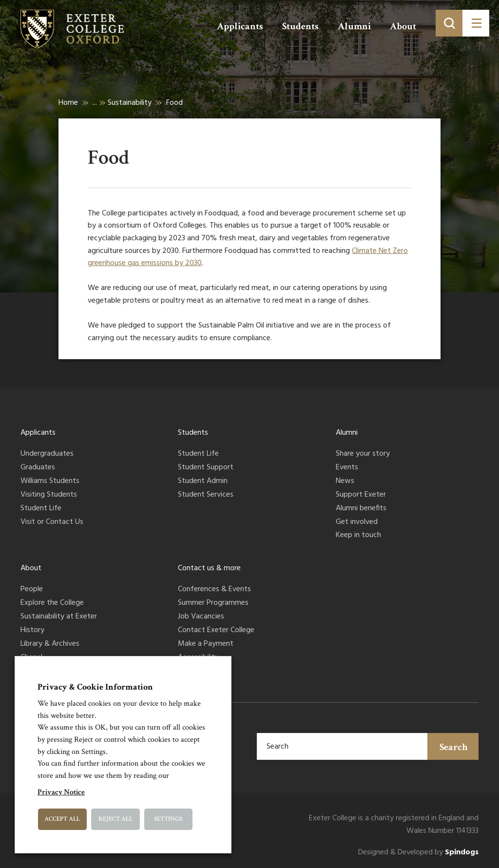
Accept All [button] (62, 819)
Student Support (206, 468)
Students (300, 26)
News (345, 482)
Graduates (38, 468)
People (32, 590)
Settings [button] (168, 819)
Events (347, 468)
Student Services (206, 495)
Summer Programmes (213, 603)
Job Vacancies (201, 617)
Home (68, 103)
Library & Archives (50, 644)
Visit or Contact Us (52, 522)
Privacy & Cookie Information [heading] (95, 687)
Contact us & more (209, 568)
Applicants (240, 26)
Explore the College (52, 603)
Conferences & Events (214, 590)
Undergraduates (47, 454)
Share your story (363, 454)
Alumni (354, 26)
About (403, 26)
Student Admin (203, 482)
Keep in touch (358, 536)
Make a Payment (206, 644)
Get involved (357, 522)
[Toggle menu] (476, 23)
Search (454, 747)
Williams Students (50, 482)
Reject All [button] (115, 819)
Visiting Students (49, 495)
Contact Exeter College (216, 631)
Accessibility (198, 658)
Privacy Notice (61, 792)
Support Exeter (361, 495)
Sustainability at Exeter (59, 617)
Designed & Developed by (418, 853)
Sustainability (130, 103)
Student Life (41, 509)
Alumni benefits (361, 509)
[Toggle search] (449, 23)
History (32, 631)
